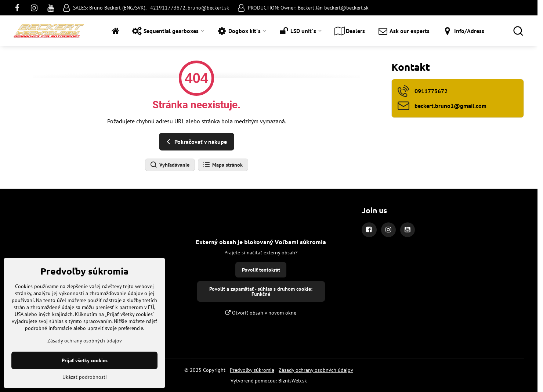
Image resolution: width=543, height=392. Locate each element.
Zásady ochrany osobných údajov (316, 370)
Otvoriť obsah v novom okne (261, 313)
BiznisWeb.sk (293, 381)
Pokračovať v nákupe (196, 142)
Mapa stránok (223, 165)
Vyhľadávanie (170, 165)
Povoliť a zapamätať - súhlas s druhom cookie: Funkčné (261, 291)
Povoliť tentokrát (261, 270)
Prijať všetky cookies (85, 373)
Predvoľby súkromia (252, 370)
